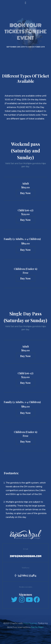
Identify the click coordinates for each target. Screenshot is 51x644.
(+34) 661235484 (26, 575)
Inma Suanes (30, 623)
